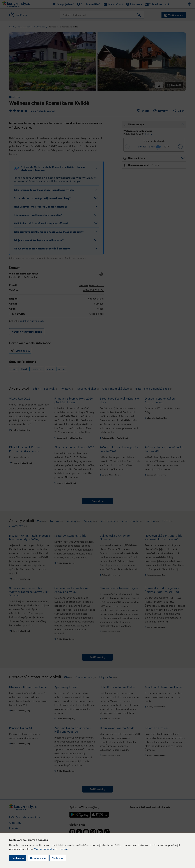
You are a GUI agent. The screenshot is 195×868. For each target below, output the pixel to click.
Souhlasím (18, 858)
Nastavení (58, 858)
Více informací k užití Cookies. (51, 849)
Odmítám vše (38, 858)
